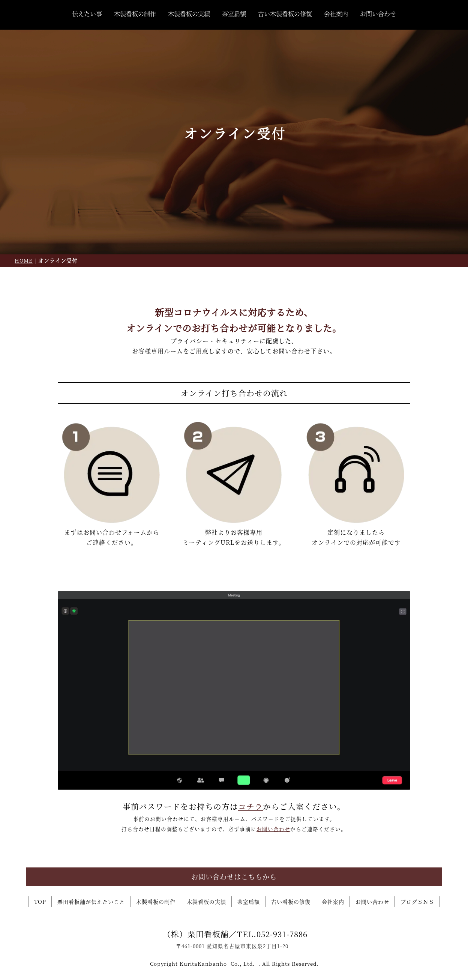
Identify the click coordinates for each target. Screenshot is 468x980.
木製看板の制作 (135, 14)
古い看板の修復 (291, 902)
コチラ (250, 806)
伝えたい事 (87, 14)
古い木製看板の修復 (285, 14)
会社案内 (336, 14)
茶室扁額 (234, 14)
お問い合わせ (378, 14)
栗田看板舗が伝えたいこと (91, 902)
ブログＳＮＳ (417, 902)
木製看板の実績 (189, 14)
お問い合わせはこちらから (234, 876)
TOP (40, 902)
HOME (24, 260)
